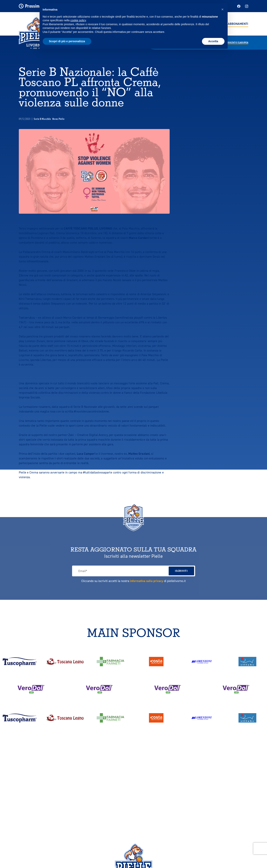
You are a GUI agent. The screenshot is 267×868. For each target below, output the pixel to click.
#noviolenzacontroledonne (91, 411)
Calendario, (231, 43)
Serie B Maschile (43, 119)
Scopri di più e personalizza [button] (67, 41)
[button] (223, 9)
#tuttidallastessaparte (98, 472)
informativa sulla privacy (147, 581)
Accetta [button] (213, 41)
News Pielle (58, 119)
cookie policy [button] (78, 20)
